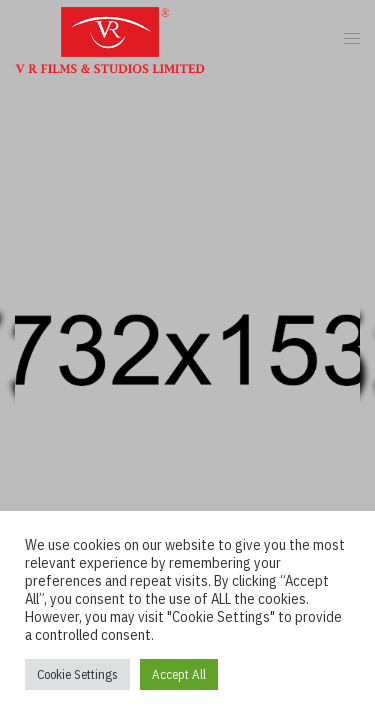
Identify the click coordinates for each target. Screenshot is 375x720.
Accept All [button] (179, 674)
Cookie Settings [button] (77, 674)
